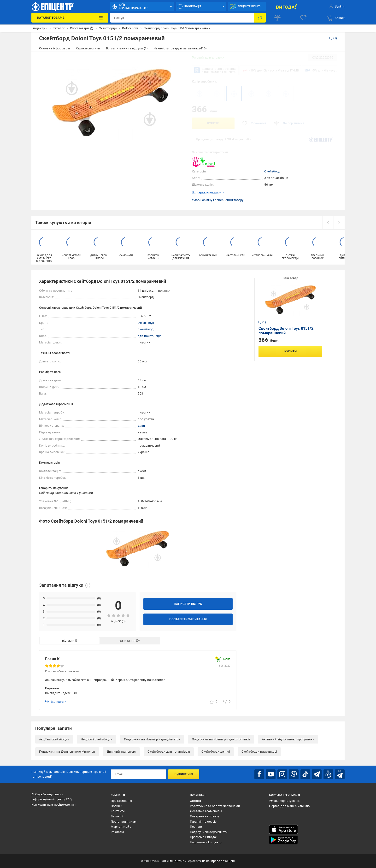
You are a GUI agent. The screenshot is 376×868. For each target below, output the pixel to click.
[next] (339, 223)
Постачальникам (124, 822)
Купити (213, 123)
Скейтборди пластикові (259, 752)
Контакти (118, 811)
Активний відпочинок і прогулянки (288, 739)
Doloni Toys (146, 323)
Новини (117, 806)
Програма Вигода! (203, 837)
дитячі (142, 426)
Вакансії (117, 816)
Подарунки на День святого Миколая (67, 752)
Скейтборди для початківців (169, 752)
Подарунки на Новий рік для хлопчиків (221, 739)
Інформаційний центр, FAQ (52, 799)
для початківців (150, 336)
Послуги (196, 827)
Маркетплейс (121, 827)
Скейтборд (272, 171)
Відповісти (56, 702)
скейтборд (146, 329)
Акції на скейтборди (54, 739)
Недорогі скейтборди (97, 739)
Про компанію (121, 801)
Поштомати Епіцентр (206, 842)
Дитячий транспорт (121, 752)
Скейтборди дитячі (216, 752)
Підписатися (184, 774)
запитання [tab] (127, 641)
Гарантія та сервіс (203, 822)
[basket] (336, 18)
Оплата (195, 801)
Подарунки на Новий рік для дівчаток (152, 739)
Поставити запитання (188, 619)
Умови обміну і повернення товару (218, 200)
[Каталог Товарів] (70, 18)
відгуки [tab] (67, 641)
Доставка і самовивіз (206, 811)
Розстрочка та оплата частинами (215, 806)
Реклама (117, 832)
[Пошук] (260, 18)
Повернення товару (204, 816)
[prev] (328, 223)
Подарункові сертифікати (209, 832)
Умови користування (285, 801)
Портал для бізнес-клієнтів (289, 806)
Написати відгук (188, 604)
